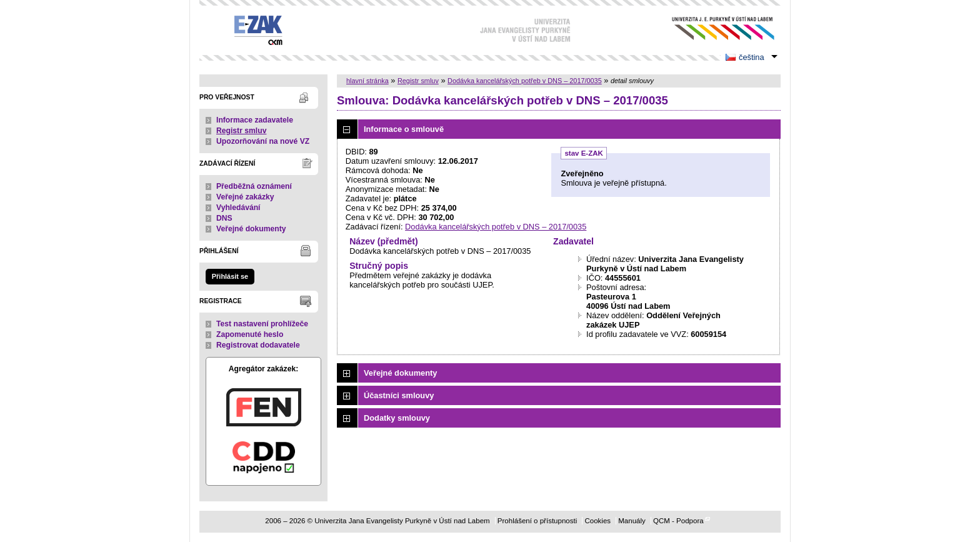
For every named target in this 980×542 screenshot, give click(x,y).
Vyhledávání (238, 208)
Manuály (632, 521)
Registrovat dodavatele (258, 345)
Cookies (597, 521)
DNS (224, 218)
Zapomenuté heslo (250, 334)
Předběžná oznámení (254, 186)
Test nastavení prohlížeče (262, 324)
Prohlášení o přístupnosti (537, 521)
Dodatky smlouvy (397, 418)
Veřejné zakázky (245, 197)
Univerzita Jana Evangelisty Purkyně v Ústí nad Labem (713, 28)
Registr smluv (241, 131)
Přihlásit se (230, 276)
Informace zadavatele (255, 120)
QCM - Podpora (678, 521)
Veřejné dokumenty (251, 229)
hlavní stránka (367, 81)
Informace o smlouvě (404, 129)
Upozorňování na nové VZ (263, 141)
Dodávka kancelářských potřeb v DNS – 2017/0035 (525, 81)
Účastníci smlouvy (399, 395)
